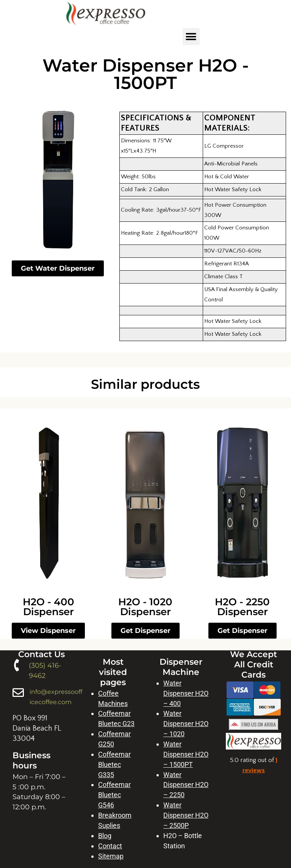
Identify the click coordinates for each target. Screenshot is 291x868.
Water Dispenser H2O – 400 (186, 693)
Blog (105, 836)
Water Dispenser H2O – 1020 (186, 724)
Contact (110, 846)
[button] (191, 37)
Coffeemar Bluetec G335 (114, 764)
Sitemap (111, 856)
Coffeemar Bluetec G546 (114, 795)
